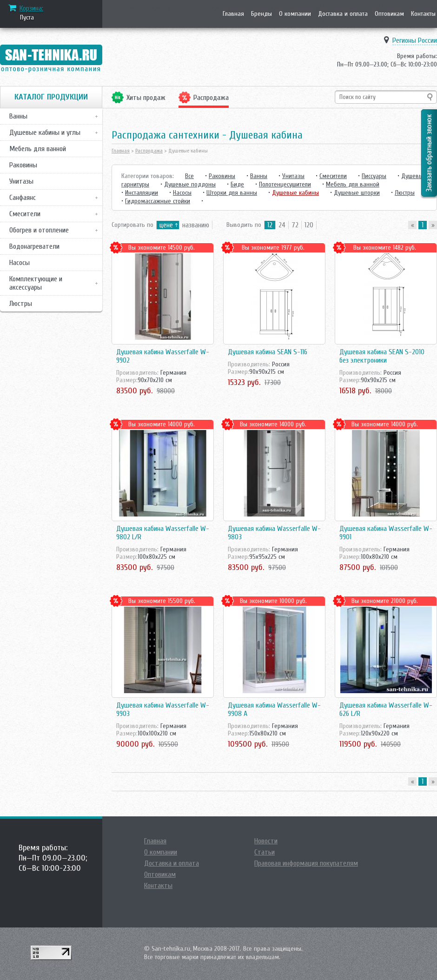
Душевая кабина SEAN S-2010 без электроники (382, 356)
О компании (295, 14)
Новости (266, 841)
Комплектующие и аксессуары (36, 283)
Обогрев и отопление (39, 230)
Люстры (21, 304)
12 (270, 225)
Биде (237, 184)
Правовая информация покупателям (306, 863)
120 (309, 225)
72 (295, 225)
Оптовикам (389, 14)
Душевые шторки (357, 193)
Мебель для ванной (38, 149)
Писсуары (374, 176)
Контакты (423, 14)
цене (166, 225)
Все (189, 176)
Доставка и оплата (343, 14)
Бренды (262, 14)
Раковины (23, 165)
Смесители (25, 214)
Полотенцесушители (285, 184)
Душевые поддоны (190, 184)
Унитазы (21, 181)
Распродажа (211, 98)
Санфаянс (23, 198)
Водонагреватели (34, 246)
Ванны (18, 116)
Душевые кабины (295, 193)
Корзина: (31, 8)
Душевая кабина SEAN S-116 (268, 352)
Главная (233, 14)
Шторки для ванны (232, 193)
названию (196, 225)
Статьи (265, 852)
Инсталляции (142, 193)
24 (282, 225)
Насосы (20, 263)
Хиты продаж (146, 98)
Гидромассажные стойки (158, 201)
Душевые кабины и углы (45, 132)
